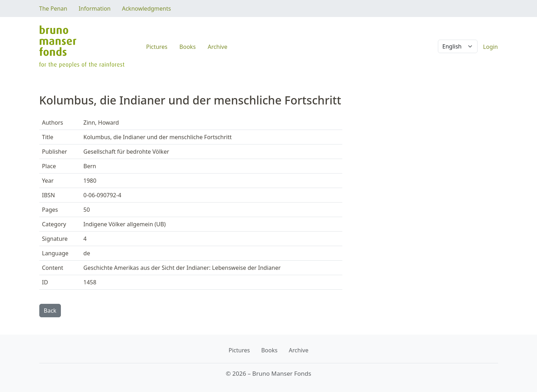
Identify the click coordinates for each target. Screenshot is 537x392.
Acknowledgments (146, 8)
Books (188, 47)
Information (95, 8)
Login (491, 47)
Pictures (157, 47)
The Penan (53, 8)
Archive (218, 47)
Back (50, 311)
